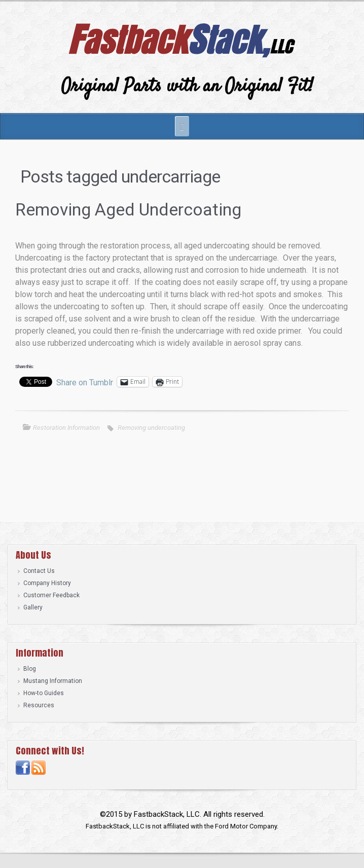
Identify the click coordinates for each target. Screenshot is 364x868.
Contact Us (39, 571)
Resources (39, 705)
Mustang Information (53, 681)
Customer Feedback (51, 595)
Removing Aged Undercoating (128, 209)
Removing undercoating (151, 428)
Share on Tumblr (85, 382)
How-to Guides (44, 693)
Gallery (33, 607)
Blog (30, 669)
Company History (47, 583)
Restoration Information (66, 428)
